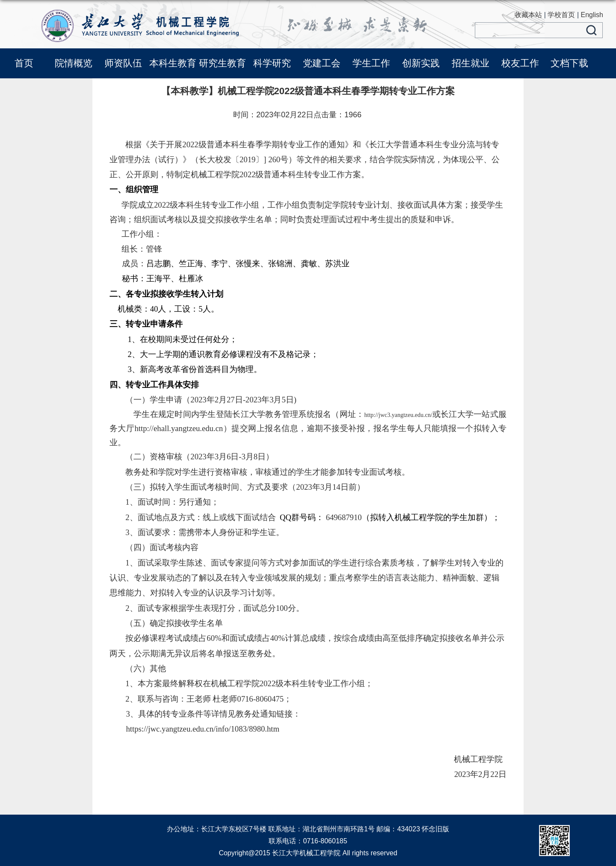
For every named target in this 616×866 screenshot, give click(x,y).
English (592, 15)
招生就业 (471, 63)
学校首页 (561, 15)
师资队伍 (123, 63)
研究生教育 (222, 63)
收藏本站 (528, 15)
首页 (24, 63)
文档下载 (569, 63)
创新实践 (421, 63)
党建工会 (322, 63)
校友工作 (520, 63)
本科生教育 (173, 63)
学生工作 (371, 63)
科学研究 (272, 63)
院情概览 (74, 63)
